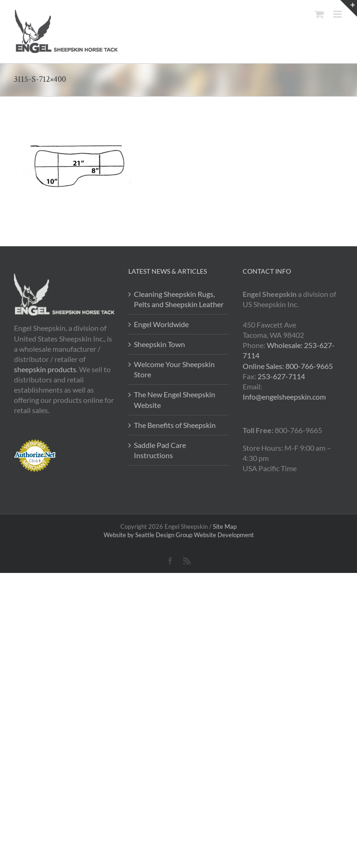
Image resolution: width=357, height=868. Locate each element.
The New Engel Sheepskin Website (175, 399)
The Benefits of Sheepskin (175, 425)
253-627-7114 (281, 376)
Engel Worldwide (161, 324)
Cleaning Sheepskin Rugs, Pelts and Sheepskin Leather (179, 299)
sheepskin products (45, 369)
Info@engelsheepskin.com (284, 397)
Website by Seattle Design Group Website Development (179, 535)
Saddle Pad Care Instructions (160, 450)
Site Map (225, 526)
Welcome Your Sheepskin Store (174, 369)
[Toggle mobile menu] (338, 14)
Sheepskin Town (159, 344)
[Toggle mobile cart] (319, 14)
